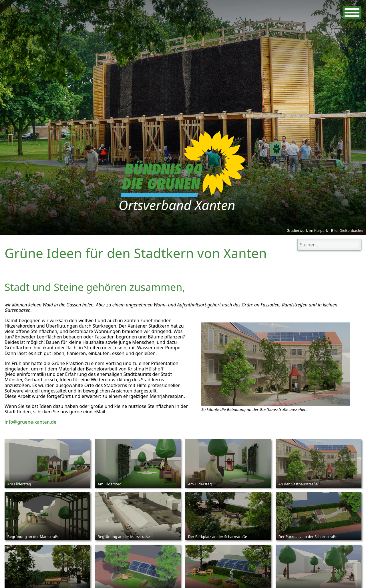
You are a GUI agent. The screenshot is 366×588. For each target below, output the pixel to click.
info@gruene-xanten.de (30, 422)
